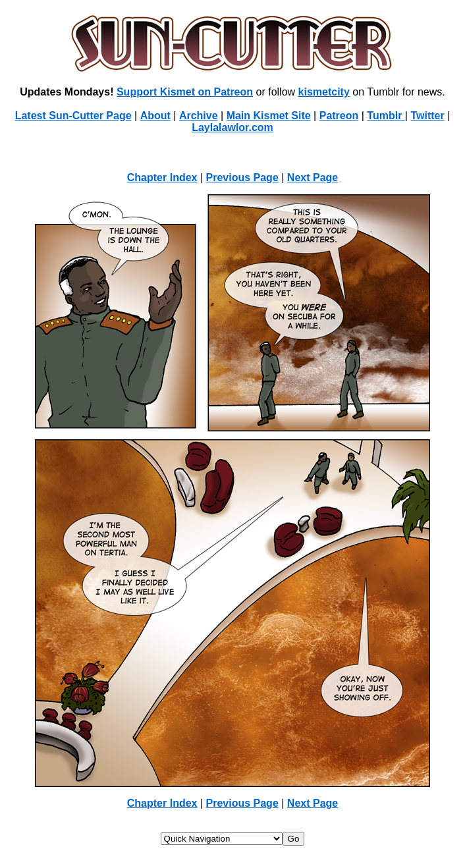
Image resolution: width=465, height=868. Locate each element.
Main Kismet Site (269, 116)
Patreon (339, 116)
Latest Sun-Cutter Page (73, 116)
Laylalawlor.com (232, 127)
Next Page (313, 177)
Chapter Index (162, 177)
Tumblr (386, 116)
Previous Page (242, 177)
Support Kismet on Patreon (185, 92)
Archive (199, 116)
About (155, 116)
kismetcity (324, 92)
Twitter (427, 116)
